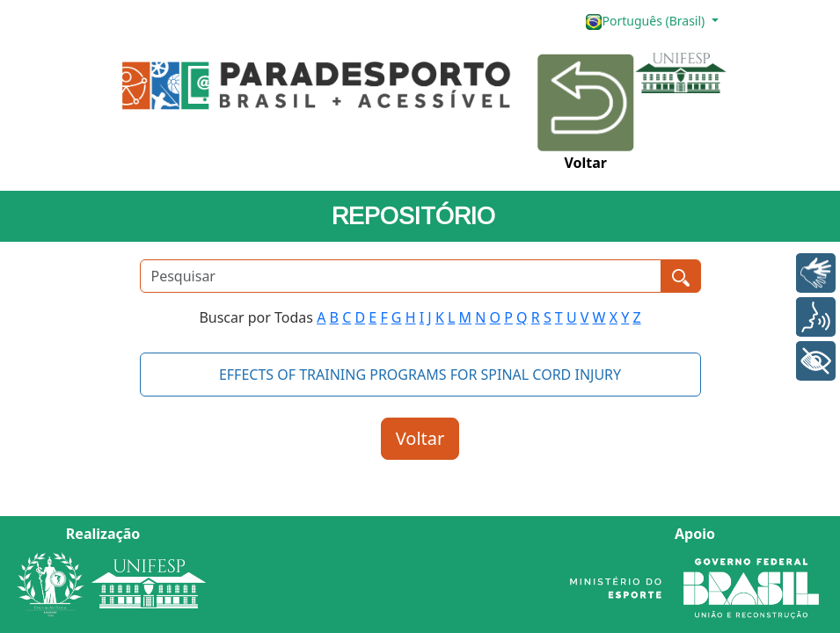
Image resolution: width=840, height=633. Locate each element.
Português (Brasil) (646, 22)
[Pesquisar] (401, 276)
